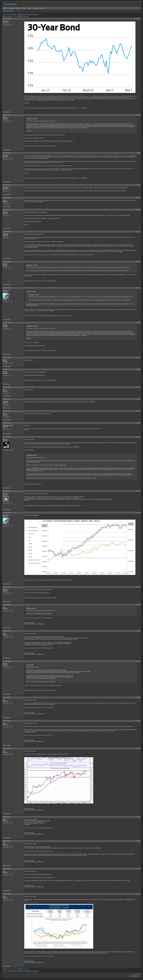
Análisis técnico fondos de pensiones (28, 14)
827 (16, 16)
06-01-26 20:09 (7, 605)
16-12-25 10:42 (7, 513)
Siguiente (26, 16)
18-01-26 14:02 (7, 748)
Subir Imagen (11, 8)
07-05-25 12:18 (7, 185)
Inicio (4, 8)
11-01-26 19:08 (7, 661)
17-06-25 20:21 (7, 357)
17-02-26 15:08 (7, 894)
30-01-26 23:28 (7, 817)
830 (23, 16)
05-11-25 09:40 (7, 437)
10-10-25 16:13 (7, 411)
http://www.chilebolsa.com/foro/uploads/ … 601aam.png (41, 121)
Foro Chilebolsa (10, 4)
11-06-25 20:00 (7, 323)
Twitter (24, 8)
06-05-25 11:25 (7, 19)
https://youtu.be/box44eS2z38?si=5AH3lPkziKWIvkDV (38, 735)
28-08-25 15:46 (7, 387)
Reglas (29, 8)
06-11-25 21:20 (7, 491)
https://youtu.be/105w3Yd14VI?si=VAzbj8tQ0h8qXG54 (39, 618)
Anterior (10, 16)
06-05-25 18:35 (7, 115)
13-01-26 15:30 (7, 697)
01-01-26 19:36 (7, 587)
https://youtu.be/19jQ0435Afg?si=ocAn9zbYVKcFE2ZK (39, 648)
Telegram (18, 8)
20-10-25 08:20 (7, 423)
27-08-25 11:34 (7, 369)
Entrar (42, 8)
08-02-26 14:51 (7, 869)
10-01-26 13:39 (7, 631)
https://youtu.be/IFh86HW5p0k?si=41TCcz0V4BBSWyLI (39, 707)
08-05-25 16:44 (7, 210)
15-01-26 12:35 (7, 721)
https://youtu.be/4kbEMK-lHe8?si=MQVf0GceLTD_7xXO (39, 956)
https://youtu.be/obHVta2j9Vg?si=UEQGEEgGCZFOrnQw (39, 877)
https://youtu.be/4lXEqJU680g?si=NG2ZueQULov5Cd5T (39, 851)
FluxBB (138, 976)
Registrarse (36, 8)
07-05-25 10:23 (7, 153)
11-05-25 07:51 (7, 231)
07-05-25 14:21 (7, 198)
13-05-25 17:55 (7, 288)
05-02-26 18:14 (7, 841)
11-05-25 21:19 (7, 262)
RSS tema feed (136, 974)
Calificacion (6, 25)
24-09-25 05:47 (7, 399)
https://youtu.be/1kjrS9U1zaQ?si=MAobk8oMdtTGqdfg (39, 828)
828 (18, 16)
